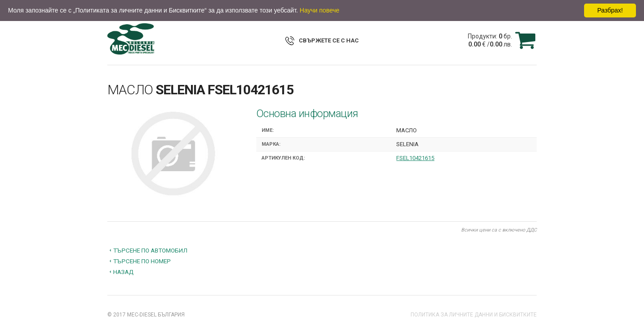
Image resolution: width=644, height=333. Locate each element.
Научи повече (320, 10)
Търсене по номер (142, 261)
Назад (123, 272)
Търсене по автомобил (150, 250)
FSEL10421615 (415, 158)
